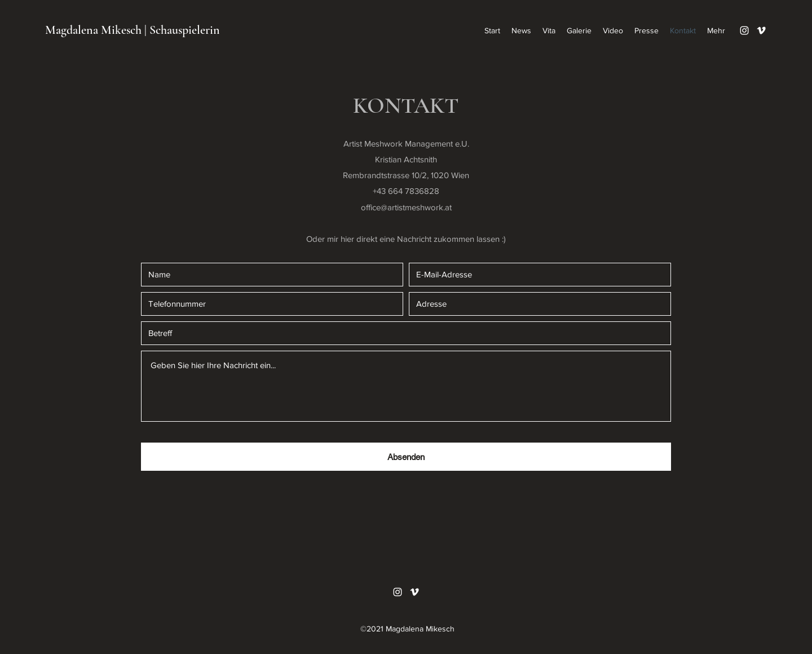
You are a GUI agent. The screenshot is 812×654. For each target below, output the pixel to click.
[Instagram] (744, 30)
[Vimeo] (761, 30)
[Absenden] (406, 457)
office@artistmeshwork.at (406, 207)
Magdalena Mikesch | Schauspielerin (133, 30)
